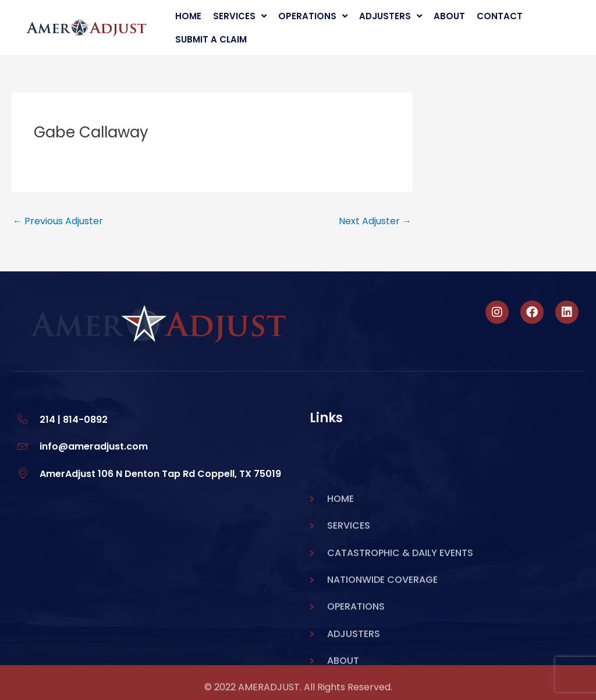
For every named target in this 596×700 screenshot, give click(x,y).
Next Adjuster (375, 221)
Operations (313, 16)
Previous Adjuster (58, 221)
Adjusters (391, 16)
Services (240, 16)
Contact (500, 16)
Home (188, 16)
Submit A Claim (211, 39)
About (449, 16)
